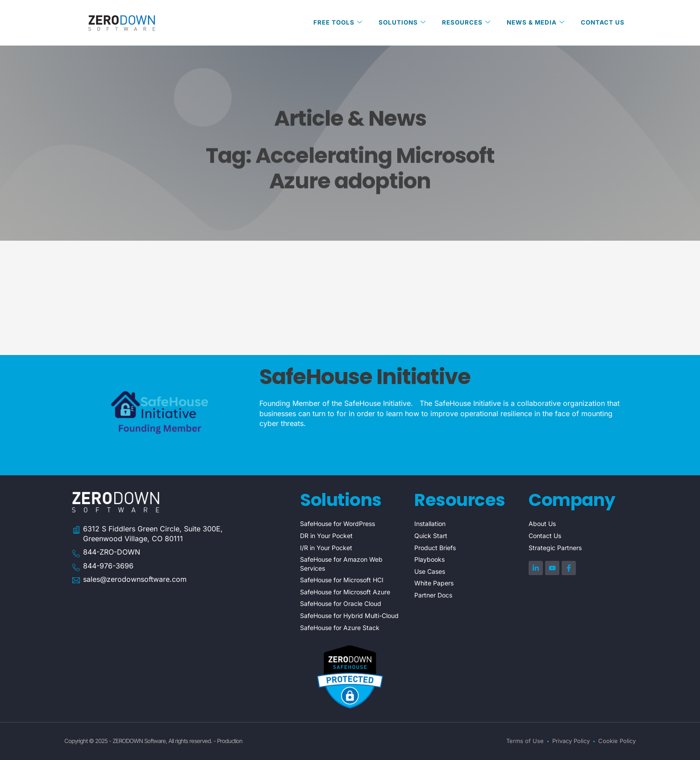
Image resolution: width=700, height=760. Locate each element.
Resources (462, 23)
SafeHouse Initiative (365, 377)
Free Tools (331, 23)
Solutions (397, 23)
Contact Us (602, 23)
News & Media (534, 23)
